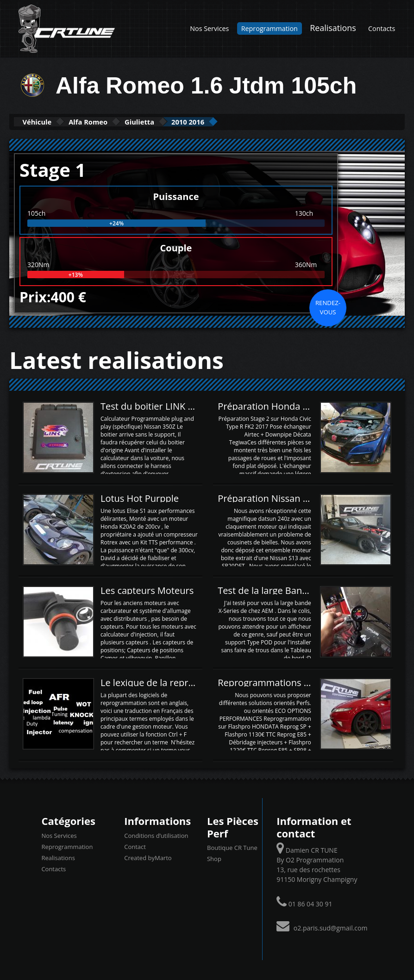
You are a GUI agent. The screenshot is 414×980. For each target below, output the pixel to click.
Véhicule (45, 122)
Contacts (382, 28)
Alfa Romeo (112, 122)
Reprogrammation (270, 28)
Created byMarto (148, 857)
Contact (135, 846)
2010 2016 (243, 122)
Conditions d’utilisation (156, 835)
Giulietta (179, 122)
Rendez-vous (328, 306)
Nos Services (209, 28)
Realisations (333, 28)
